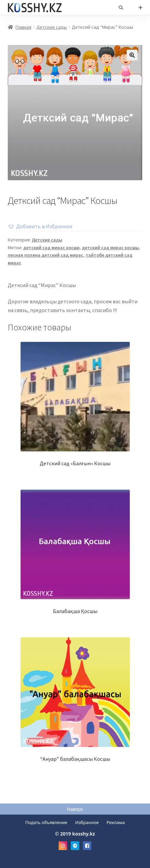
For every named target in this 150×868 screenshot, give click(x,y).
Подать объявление (46, 822)
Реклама (116, 822)
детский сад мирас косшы (110, 248)
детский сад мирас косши (51, 248)
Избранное (87, 822)
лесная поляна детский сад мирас (46, 255)
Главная (23, 27)
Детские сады (52, 27)
